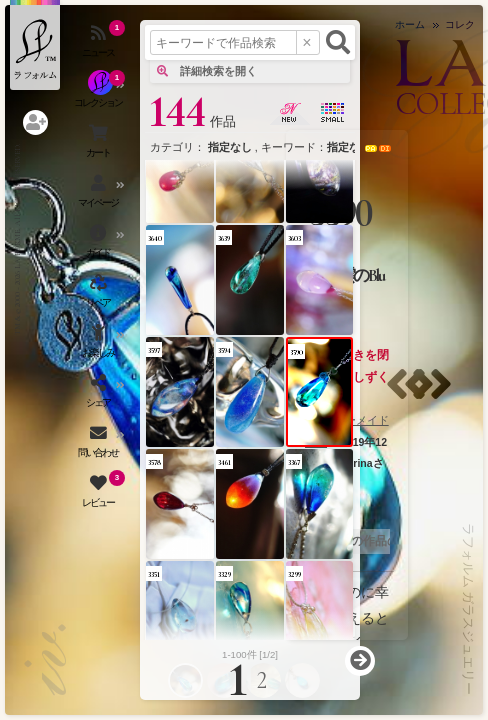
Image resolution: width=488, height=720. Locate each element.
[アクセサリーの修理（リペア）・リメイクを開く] (100, 295)
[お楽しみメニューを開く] (100, 345)
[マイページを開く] (100, 195)
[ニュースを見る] (100, 45)
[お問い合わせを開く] (100, 445)
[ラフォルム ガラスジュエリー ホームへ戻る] (35, 45)
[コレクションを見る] (100, 95)
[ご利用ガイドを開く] (100, 245)
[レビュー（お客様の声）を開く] (100, 495)
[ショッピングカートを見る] (100, 145)
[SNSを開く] (100, 395)
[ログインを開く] (35, 122)
